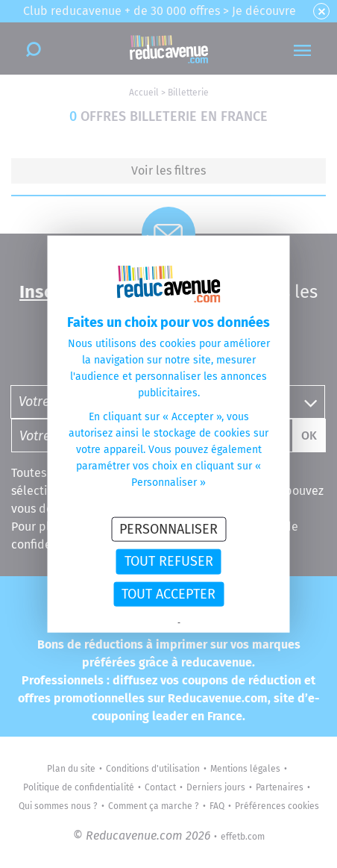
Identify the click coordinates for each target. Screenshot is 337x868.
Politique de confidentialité (128, 623)
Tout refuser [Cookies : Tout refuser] (169, 561)
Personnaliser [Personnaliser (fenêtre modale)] (168, 528)
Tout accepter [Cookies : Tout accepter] (168, 593)
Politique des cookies (220, 623)
